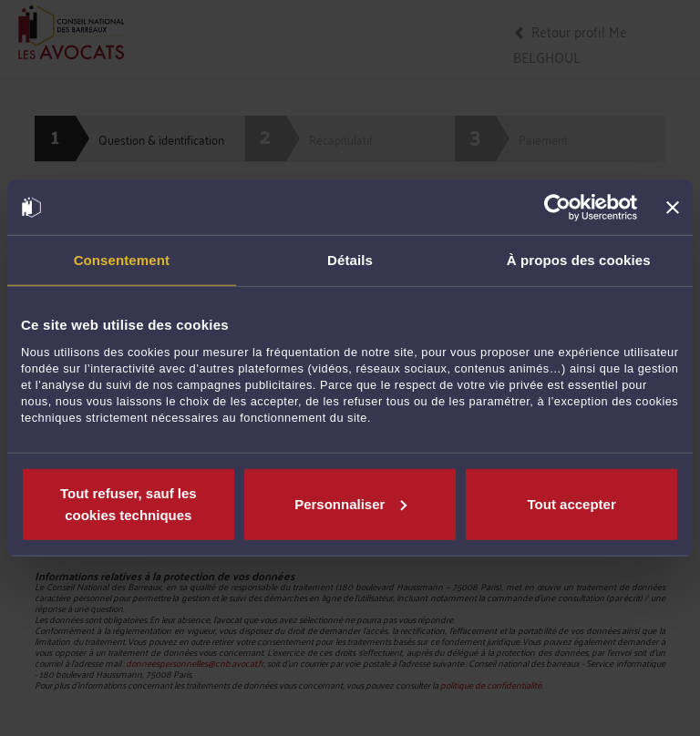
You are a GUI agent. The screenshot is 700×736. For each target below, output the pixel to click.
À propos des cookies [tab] (579, 260)
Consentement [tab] (122, 260)
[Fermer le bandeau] (673, 208)
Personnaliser (350, 503)
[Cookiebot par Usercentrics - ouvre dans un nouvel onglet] (557, 208)
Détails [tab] (350, 260)
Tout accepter (572, 503)
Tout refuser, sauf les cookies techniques (129, 503)
